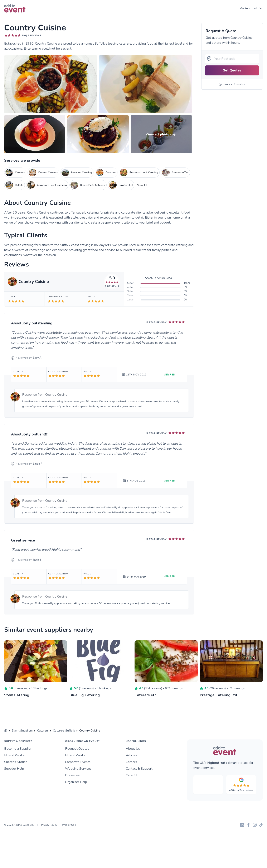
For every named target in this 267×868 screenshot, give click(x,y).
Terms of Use (68, 825)
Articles (131, 755)
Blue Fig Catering (85, 695)
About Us (133, 749)
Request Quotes (77, 749)
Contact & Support (139, 769)
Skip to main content (15, 17)
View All (142, 185)
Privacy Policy (49, 825)
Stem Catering (17, 695)
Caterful (132, 775)
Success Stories (16, 762)
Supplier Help (14, 769)
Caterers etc (146, 695)
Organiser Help (76, 782)
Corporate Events (78, 762)
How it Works (14, 755)
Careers (131, 762)
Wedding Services (78, 769)
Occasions (72, 775)
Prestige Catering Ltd (219, 695)
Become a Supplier (18, 749)
